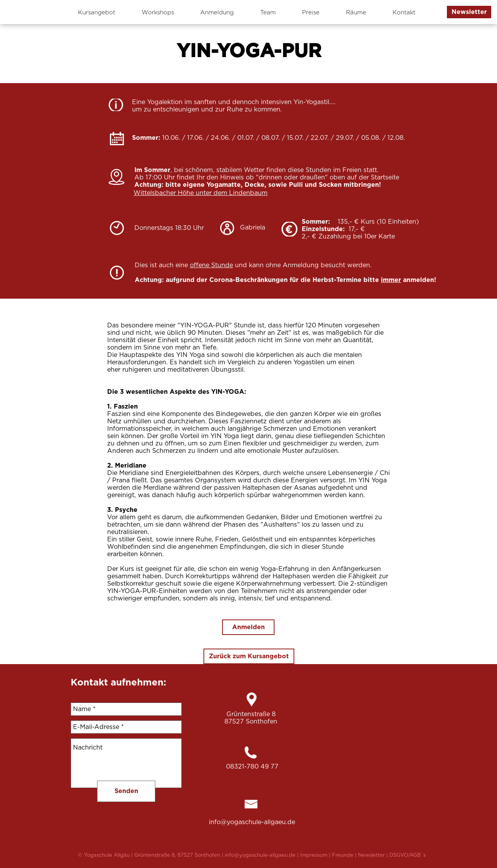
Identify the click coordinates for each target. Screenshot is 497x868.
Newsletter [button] (372, 855)
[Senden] (126, 791)
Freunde (343, 855)
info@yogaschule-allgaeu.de (252, 822)
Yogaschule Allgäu (108, 855)
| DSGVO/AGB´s (406, 855)
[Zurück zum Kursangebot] (249, 656)
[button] (469, 12)
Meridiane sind (142, 473)
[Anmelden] (248, 627)
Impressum (314, 855)
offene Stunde (211, 265)
